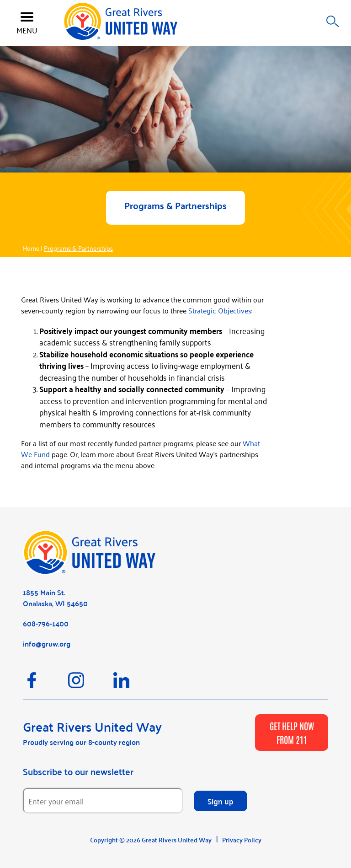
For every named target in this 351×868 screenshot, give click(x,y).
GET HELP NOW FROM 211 (292, 733)
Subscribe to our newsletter (78, 771)
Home (31, 248)
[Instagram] (91, 685)
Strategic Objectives (220, 310)
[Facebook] (45, 685)
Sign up (221, 801)
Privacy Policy (242, 840)
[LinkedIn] (135, 685)
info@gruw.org (47, 644)
